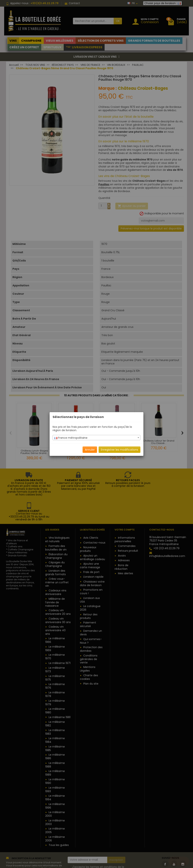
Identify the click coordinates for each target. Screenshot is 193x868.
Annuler (90, 450)
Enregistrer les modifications (119, 450)
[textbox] (96, 438)
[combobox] (96, 438)
